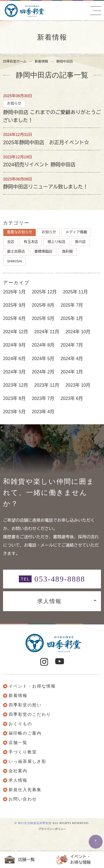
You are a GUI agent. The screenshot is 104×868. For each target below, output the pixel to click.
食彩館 (67, 251)
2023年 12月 (16, 385)
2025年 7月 (72, 305)
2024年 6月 (14, 359)
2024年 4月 (72, 359)
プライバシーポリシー (52, 829)
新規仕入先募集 (25, 790)
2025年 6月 (14, 318)
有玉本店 (31, 242)
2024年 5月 (43, 359)
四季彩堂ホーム (15, 61)
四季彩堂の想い (25, 705)
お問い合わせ (23, 799)
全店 (11, 242)
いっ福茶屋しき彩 (27, 761)
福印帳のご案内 (25, 733)
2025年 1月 (72, 318)
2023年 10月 (78, 385)
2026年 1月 (14, 292)
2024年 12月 (16, 332)
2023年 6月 (72, 398)
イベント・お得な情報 (74, 859)
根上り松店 (56, 242)
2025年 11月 (75, 292)
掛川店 (80, 242)
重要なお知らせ (20, 232)
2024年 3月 (14, 372)
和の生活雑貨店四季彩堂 (35, 823)
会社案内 (18, 771)
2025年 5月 (43, 318)
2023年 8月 (14, 398)
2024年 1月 (72, 372)
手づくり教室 (23, 752)
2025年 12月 (44, 292)
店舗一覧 (19, 859)
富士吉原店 (16, 251)
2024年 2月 (43, 372)
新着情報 (41, 61)
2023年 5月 (14, 412)
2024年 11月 (47, 332)
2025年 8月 (43, 305)
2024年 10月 (78, 332)
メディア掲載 (76, 232)
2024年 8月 (43, 345)
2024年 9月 (14, 345)
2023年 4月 (43, 412)
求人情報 (49, 601)
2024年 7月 (72, 345)
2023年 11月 (47, 385)
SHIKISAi (14, 261)
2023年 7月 (43, 398)
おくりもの (20, 724)
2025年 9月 (14, 305)
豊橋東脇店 (43, 251)
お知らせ (49, 232)
